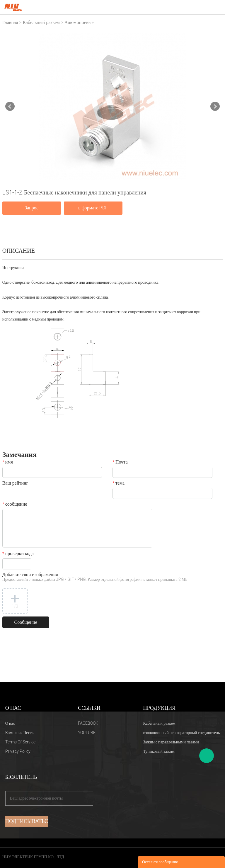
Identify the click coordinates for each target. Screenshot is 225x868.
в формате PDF (93, 208)
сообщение (15, 505)
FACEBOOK (88, 723)
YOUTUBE (87, 733)
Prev (10, 106)
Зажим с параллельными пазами (171, 742)
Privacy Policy (18, 751)
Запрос (31, 208)
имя (8, 463)
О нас (10, 723)
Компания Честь (19, 733)
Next (215, 106)
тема (119, 484)
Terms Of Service (20, 742)
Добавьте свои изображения (95, 577)
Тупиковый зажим (159, 751)
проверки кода (18, 554)
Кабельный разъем (41, 23)
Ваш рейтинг (15, 484)
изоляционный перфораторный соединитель (182, 733)
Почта (120, 463)
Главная (10, 23)
